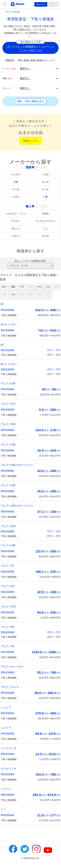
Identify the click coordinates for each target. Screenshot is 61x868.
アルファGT (8, 586)
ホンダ (45, 182)
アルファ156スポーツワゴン (17, 465)
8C (2, 345)
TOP (7, 12)
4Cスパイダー (9, 325)
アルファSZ (7, 646)
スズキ (16, 197)
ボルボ (45, 236)
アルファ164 (8, 526)
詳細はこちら (31, 141)
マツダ (16, 189)
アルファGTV (9, 607)
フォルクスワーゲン (45, 221)
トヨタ (45, 174)
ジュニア (6, 707)
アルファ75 (7, 566)
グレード (7, 88)
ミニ (45, 228)
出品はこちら (41, 4)
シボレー (16, 236)
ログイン (54, 4)
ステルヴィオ (8, 769)
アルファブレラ (10, 687)
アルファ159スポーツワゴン (17, 506)
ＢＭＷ (45, 214)
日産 (16, 182)
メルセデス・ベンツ (16, 214)
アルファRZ (8, 627)
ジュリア (6, 728)
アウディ (16, 221)
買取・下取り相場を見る (30, 101)
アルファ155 (8, 424)
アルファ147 (8, 404)
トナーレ (6, 789)
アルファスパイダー (12, 667)
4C (2, 304)
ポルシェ (16, 228)
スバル (45, 189)
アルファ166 (8, 545)
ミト (3, 809)
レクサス (16, 174)
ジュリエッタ (8, 748)
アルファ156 (8, 445)
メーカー (9, 69)
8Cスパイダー (9, 364)
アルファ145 (8, 383)
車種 (7, 78)
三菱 (45, 197)
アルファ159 (8, 485)
